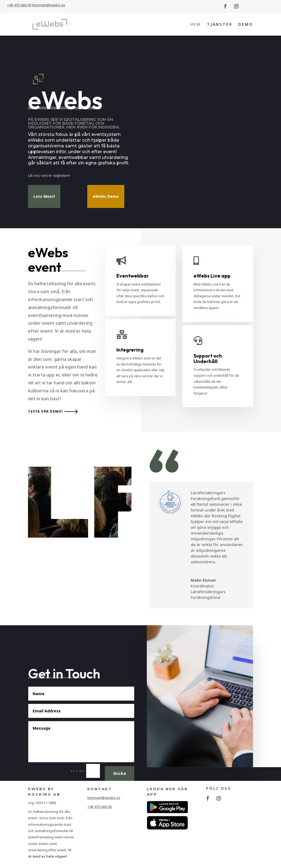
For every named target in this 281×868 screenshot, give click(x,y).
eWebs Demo (106, 197)
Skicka (120, 774)
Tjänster (220, 24)
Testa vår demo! (45, 412)
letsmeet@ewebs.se (104, 798)
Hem (196, 24)
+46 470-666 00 (19, 5)
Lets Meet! (44, 197)
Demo (245, 24)
